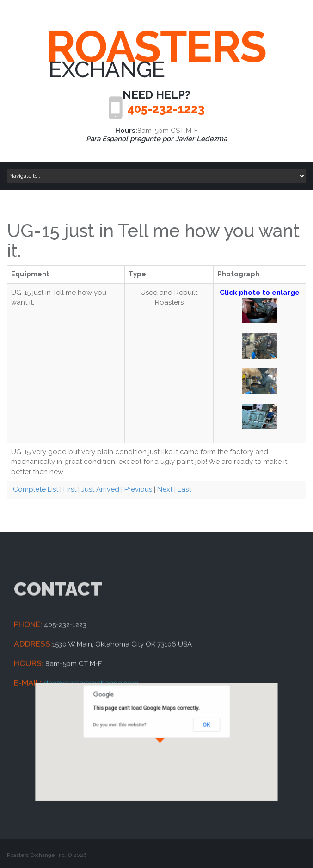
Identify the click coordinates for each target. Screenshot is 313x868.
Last (184, 489)
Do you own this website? (128, 728)
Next (165, 489)
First (70, 489)
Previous (138, 489)
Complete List (35, 489)
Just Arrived (100, 489)
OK (195, 728)
